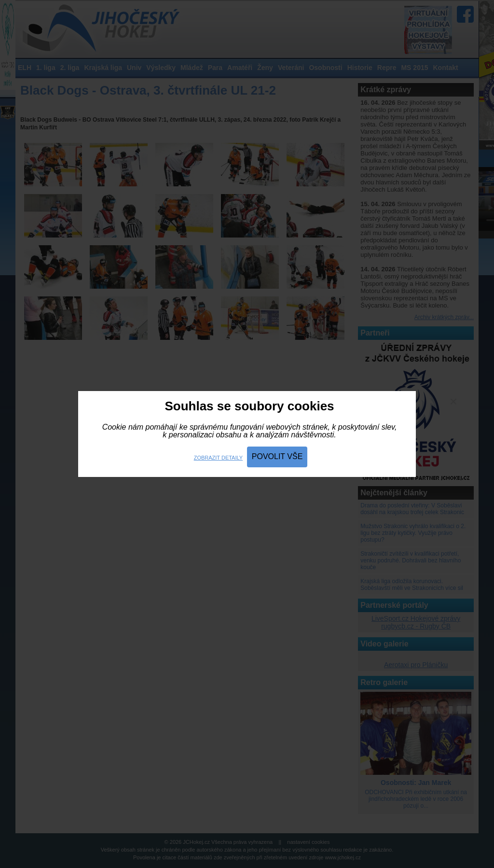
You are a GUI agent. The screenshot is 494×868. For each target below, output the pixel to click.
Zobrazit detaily (218, 458)
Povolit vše (277, 456)
